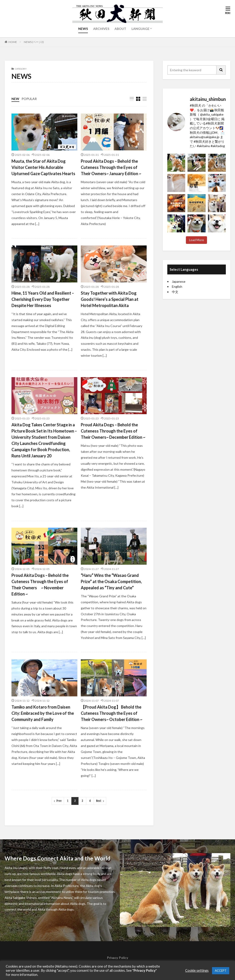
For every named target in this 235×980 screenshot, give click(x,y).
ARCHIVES (101, 29)
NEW (15, 99)
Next (99, 801)
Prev (59, 801)
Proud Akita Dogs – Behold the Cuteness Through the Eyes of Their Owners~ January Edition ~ (111, 167)
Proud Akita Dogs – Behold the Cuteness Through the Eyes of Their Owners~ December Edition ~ (113, 431)
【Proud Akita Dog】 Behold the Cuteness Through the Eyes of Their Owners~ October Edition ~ (112, 713)
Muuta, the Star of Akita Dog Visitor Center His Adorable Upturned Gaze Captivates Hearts (43, 167)
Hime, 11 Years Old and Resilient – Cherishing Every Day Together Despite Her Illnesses (43, 299)
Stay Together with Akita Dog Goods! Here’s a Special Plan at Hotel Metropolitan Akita (110, 299)
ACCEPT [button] (221, 971)
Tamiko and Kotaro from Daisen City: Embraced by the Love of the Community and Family (43, 713)
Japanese (179, 281)
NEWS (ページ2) (34, 42)
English (177, 286)
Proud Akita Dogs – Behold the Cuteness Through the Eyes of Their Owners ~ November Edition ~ (40, 585)
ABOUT (120, 29)
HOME (13, 42)
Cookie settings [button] (197, 970)
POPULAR (29, 99)
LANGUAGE (140, 29)
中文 (175, 292)
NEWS (83, 29)
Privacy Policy (117, 958)
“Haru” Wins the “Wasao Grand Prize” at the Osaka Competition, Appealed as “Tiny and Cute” (111, 581)
